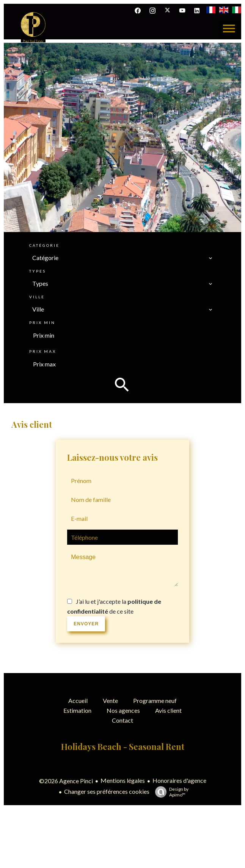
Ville (37, 297)
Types (38, 271)
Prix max (43, 351)
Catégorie (44, 245)
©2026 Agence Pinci (66, 781)
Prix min (42, 323)
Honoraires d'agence (179, 780)
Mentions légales (123, 780)
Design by (170, 792)
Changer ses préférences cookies (107, 791)
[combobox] (122, 258)
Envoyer (86, 624)
